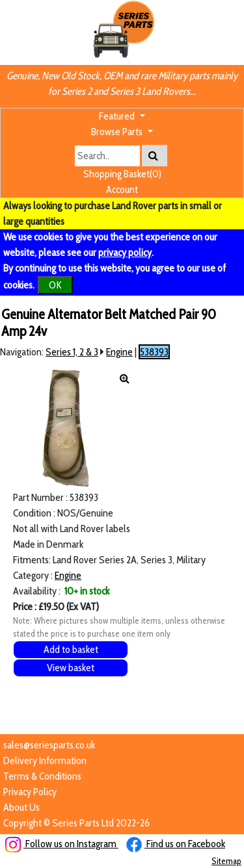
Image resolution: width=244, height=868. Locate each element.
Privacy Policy (30, 792)
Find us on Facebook (176, 844)
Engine (119, 352)
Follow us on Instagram (62, 844)
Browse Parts (118, 132)
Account (122, 189)
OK (55, 285)
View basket (71, 668)
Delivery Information (45, 760)
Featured (118, 116)
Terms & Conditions (42, 776)
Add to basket (71, 649)
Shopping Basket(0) (122, 174)
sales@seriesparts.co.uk (49, 745)
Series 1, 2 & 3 (72, 352)
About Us (21, 807)
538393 (154, 352)
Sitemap (226, 861)
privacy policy (125, 252)
